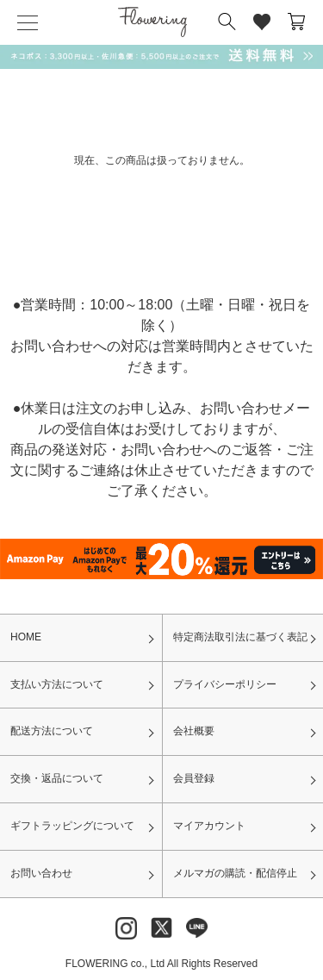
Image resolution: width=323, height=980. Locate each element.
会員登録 (194, 778)
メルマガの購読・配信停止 (235, 873)
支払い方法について (57, 684)
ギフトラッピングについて (72, 826)
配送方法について (52, 731)
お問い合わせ (41, 873)
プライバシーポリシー (225, 684)
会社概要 (194, 731)
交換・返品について (57, 778)
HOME (26, 637)
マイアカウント (209, 826)
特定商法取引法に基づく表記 (240, 637)
